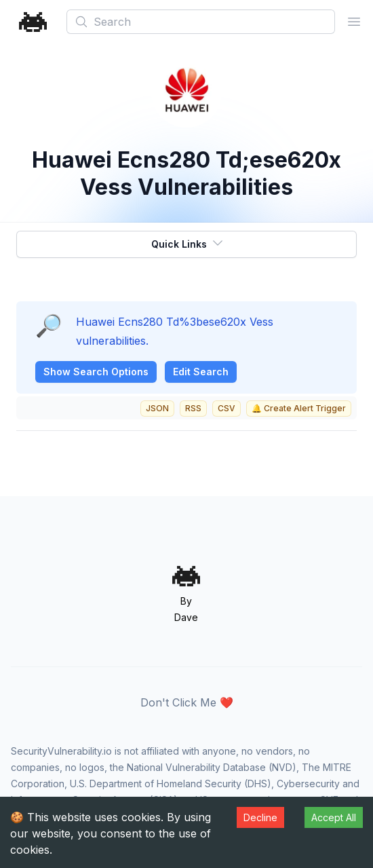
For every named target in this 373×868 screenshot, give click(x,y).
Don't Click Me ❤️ (187, 702)
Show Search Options (96, 372)
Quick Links (188, 243)
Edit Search (201, 372)
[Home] (33, 22)
